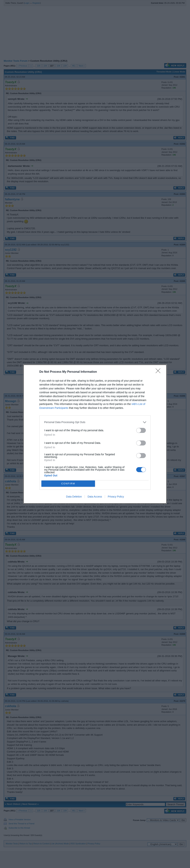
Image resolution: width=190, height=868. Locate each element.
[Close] (159, 372)
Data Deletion (74, 497)
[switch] (141, 430)
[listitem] (95, 422)
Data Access (95, 497)
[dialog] (95, 434)
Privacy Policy (116, 497)
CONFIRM (68, 483)
